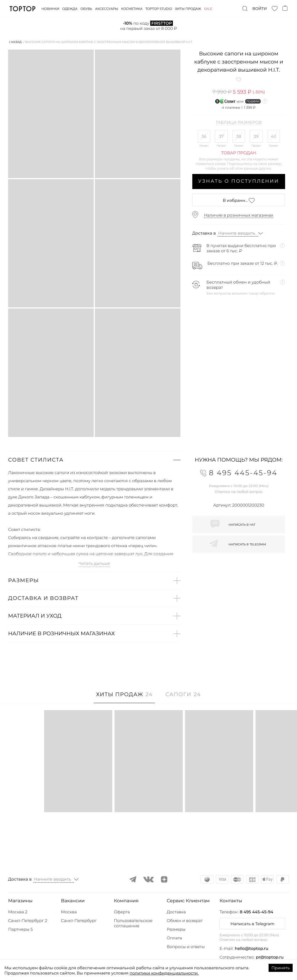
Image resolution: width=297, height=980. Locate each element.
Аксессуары (107, 9)
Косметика (132, 9)
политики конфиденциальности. (164, 973)
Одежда (70, 9)
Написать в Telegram (252, 924)
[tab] (124, 697)
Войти (260, 9)
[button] (94, 460)
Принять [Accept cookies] (281, 968)
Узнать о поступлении (239, 181)
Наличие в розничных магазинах (239, 215)
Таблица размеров (239, 123)
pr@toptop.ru (270, 957)
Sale (208, 9)
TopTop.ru (22, 9)
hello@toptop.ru (252, 948)
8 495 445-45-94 (257, 912)
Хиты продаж (188, 9)
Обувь (86, 9)
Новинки (50, 9)
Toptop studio (159, 9)
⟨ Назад (15, 42)
